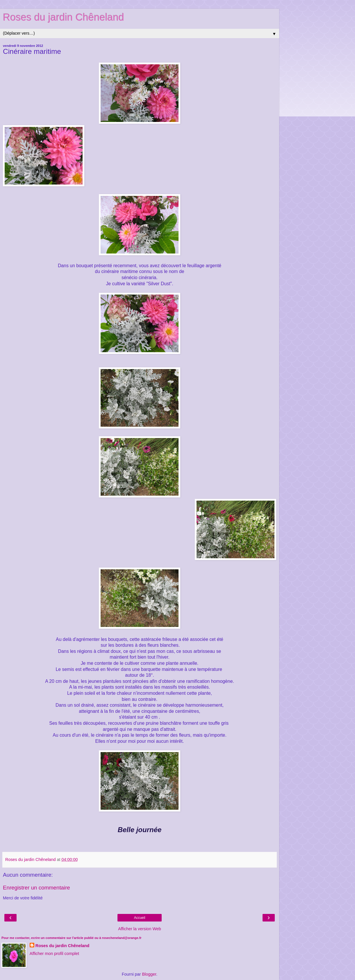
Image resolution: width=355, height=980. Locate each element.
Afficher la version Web (139, 929)
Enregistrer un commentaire (36, 888)
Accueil (140, 918)
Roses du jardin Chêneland (64, 17)
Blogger (149, 974)
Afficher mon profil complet (54, 954)
